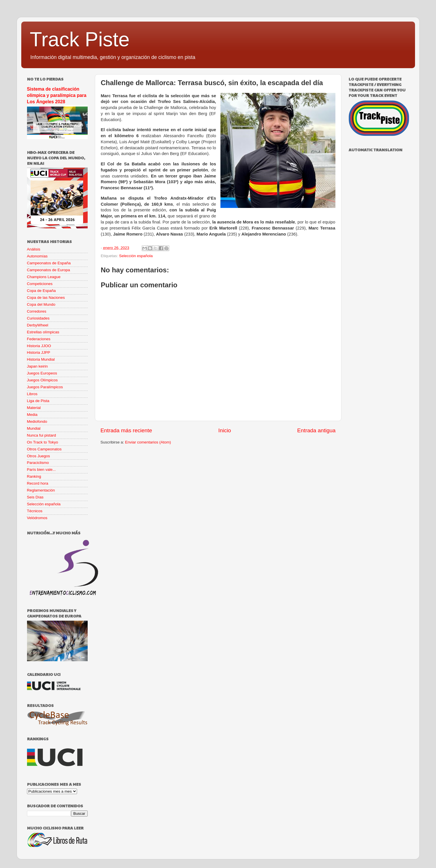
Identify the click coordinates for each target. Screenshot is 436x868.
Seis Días (35, 497)
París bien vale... (42, 470)
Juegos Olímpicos (42, 380)
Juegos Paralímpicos (45, 387)
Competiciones (40, 284)
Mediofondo (37, 421)
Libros (32, 394)
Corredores (37, 311)
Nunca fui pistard (42, 435)
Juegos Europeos (42, 373)
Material (34, 408)
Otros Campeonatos (44, 449)
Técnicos (35, 511)
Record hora (38, 483)
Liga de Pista (38, 401)
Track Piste (80, 39)
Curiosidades (38, 318)
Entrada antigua (316, 430)
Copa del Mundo (41, 304)
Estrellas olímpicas (43, 332)
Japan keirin (38, 366)
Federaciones (39, 339)
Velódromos (37, 518)
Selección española (136, 256)
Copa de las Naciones (46, 298)
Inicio (225, 430)
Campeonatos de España (49, 263)
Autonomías (37, 256)
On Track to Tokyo (43, 442)
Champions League (44, 277)
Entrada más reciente (126, 430)
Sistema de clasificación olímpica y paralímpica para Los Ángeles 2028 (57, 95)
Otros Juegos (39, 456)
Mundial (34, 428)
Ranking (34, 476)
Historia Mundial (41, 359)
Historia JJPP (39, 352)
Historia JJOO (39, 346)
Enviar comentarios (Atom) (148, 442)
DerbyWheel (38, 325)
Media (32, 415)
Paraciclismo (38, 463)
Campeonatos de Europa (49, 270)
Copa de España (42, 291)
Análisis (34, 249)
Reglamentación (41, 490)
